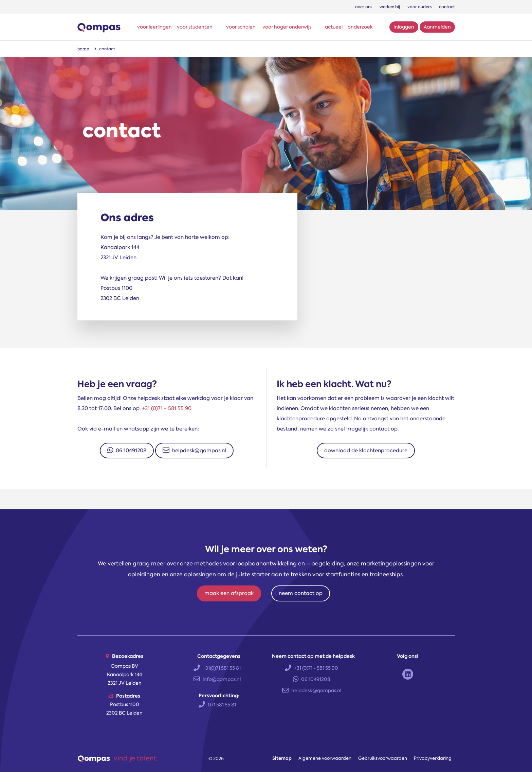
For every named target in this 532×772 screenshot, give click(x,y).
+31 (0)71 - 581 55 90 (167, 408)
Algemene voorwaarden (325, 758)
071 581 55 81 (217, 705)
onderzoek (360, 27)
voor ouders (419, 7)
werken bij (390, 7)
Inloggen (404, 27)
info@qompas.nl (217, 679)
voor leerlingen (154, 27)
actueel (334, 27)
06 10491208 (127, 451)
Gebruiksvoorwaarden (383, 758)
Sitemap (282, 758)
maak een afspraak (229, 593)
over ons (364, 7)
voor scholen (241, 27)
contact (447, 7)
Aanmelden (437, 27)
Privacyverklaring (433, 758)
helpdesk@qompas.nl (194, 451)
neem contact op (301, 593)
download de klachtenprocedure (366, 451)
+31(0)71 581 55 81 (217, 668)
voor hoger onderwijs (287, 27)
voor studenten (195, 27)
